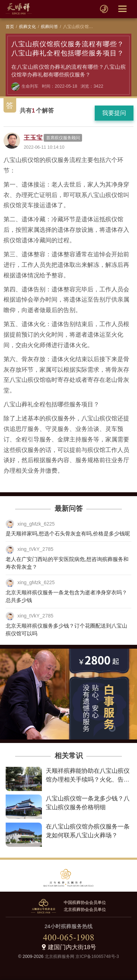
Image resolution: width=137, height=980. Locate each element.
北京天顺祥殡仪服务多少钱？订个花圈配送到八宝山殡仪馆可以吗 (66, 630)
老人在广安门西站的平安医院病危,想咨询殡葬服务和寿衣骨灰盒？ (67, 563)
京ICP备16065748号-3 (97, 957)
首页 (10, 27)
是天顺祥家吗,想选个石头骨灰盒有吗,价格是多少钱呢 (68, 533)
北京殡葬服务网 (60, 957)
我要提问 (114, 113)
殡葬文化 (28, 27)
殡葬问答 (49, 27)
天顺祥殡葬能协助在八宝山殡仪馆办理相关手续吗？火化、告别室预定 (88, 780)
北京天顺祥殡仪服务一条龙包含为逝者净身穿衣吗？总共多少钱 (66, 596)
